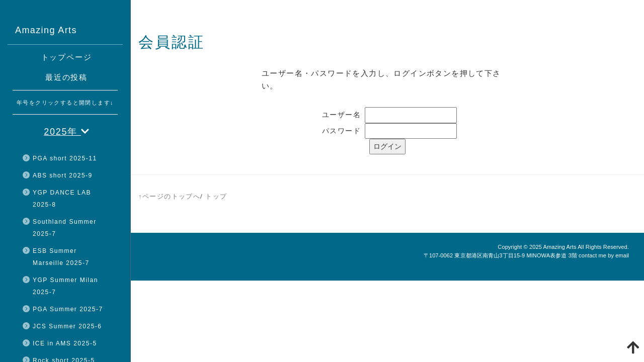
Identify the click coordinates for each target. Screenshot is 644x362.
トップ (216, 196)
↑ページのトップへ (169, 196)
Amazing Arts (559, 247)
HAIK (622, 266)
